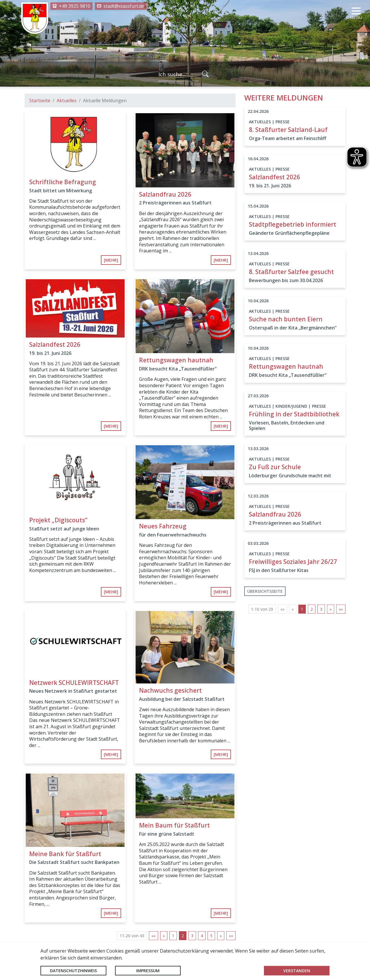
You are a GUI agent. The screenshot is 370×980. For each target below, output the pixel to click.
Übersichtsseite (265, 591)
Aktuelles (67, 100)
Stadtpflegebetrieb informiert (293, 224)
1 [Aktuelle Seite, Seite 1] (302, 609)
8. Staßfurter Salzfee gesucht (291, 272)
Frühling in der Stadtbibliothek (294, 414)
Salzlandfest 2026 (55, 344)
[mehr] (111, 260)
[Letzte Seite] (231, 936)
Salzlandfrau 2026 (165, 194)
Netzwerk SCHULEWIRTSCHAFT (74, 683)
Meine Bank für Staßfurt (65, 854)
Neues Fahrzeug (163, 526)
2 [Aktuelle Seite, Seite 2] (183, 936)
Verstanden (297, 971)
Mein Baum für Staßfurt (174, 825)
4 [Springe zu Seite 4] (202, 936)
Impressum (148, 971)
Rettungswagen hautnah (176, 360)
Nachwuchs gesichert (170, 690)
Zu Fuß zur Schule (275, 467)
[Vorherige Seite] (164, 936)
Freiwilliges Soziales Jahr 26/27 (293, 562)
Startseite (40, 100)
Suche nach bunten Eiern (286, 319)
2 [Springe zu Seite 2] (312, 609)
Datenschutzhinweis (73, 971)
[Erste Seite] (153, 936)
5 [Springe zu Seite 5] (211, 936)
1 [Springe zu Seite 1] (173, 936)
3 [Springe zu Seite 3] (192, 936)
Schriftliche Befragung (63, 182)
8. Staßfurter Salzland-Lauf (288, 130)
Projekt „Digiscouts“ (58, 520)
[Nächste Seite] (221, 936)
